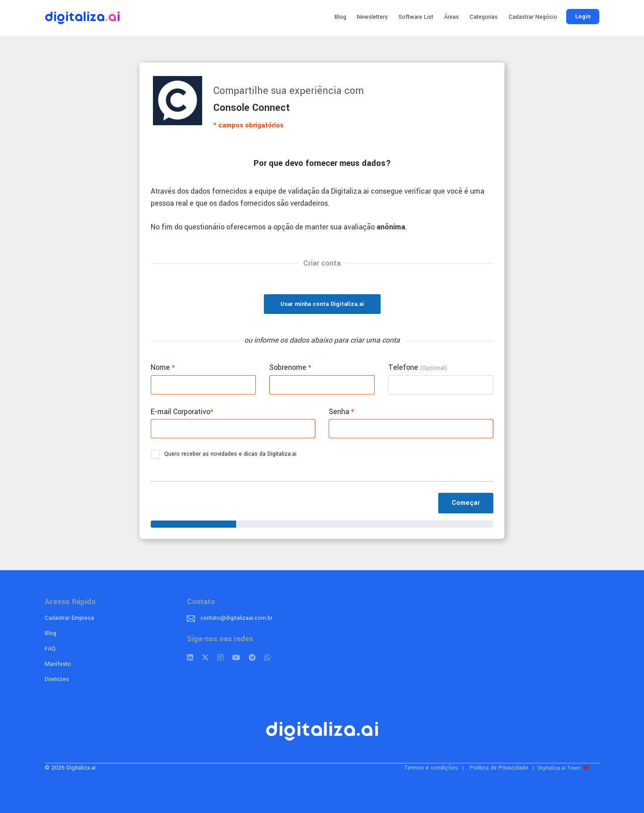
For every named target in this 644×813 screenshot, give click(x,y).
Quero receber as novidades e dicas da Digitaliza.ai (227, 454)
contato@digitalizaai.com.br (236, 618)
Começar (466, 503)
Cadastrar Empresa (69, 618)
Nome (163, 367)
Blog (340, 17)
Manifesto (58, 664)
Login (583, 17)
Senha (341, 412)
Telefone (418, 367)
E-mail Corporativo (182, 412)
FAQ (50, 649)
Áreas (451, 17)
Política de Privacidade (499, 768)
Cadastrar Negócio (533, 17)
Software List (416, 17)
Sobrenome (290, 367)
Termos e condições (431, 768)
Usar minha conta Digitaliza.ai (322, 304)
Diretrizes (57, 679)
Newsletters (372, 17)
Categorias (484, 17)
